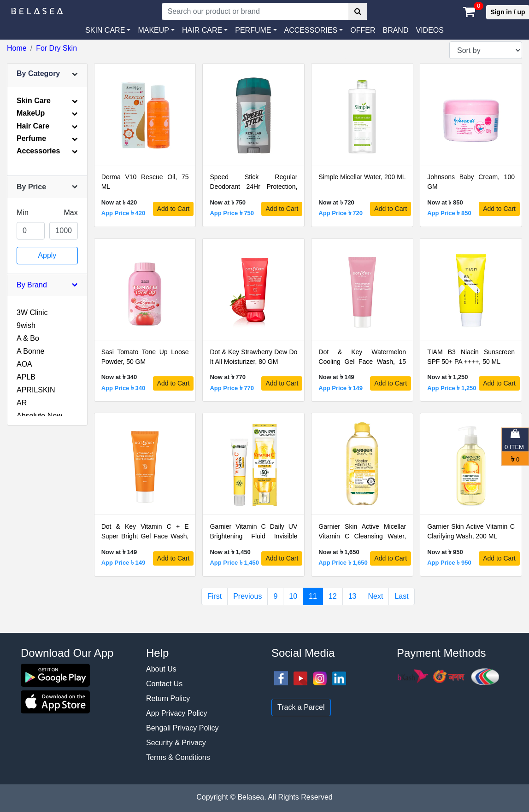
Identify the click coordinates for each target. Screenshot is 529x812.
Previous (247, 596)
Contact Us (164, 684)
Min (23, 213)
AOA (24, 364)
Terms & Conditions (178, 757)
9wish (26, 325)
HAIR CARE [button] (202, 30)
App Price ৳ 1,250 (452, 388)
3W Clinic (32, 313)
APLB (26, 377)
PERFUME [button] (253, 30)
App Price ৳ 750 (232, 213)
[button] (314, 30)
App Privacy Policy (177, 713)
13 (353, 596)
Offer (363, 30)
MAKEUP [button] (153, 30)
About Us (161, 669)
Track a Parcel (301, 707)
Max (71, 213)
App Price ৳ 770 (232, 388)
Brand (395, 30)
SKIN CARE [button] (105, 30)
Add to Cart (173, 209)
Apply (47, 255)
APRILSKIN (36, 390)
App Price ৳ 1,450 (234, 563)
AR (22, 403)
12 (333, 596)
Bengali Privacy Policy (182, 728)
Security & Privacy (176, 743)
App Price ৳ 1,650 (343, 563)
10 (293, 596)
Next (375, 596)
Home (17, 48)
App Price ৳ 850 (449, 213)
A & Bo (28, 338)
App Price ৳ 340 (123, 388)
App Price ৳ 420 (123, 213)
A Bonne (31, 351)
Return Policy (168, 698)
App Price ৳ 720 (341, 213)
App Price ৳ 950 (449, 563)
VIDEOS (429, 30)
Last (401, 596)
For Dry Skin (56, 48)
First (215, 596)
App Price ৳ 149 (341, 388)
